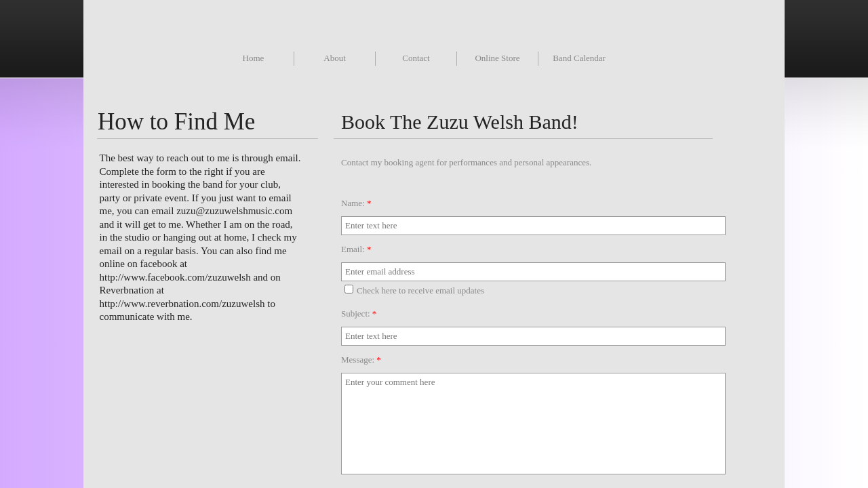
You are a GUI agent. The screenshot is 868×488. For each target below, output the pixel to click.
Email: (356, 249)
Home (254, 58)
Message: (361, 360)
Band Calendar (579, 58)
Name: (356, 203)
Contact (416, 58)
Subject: (359, 313)
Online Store (497, 58)
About (335, 58)
